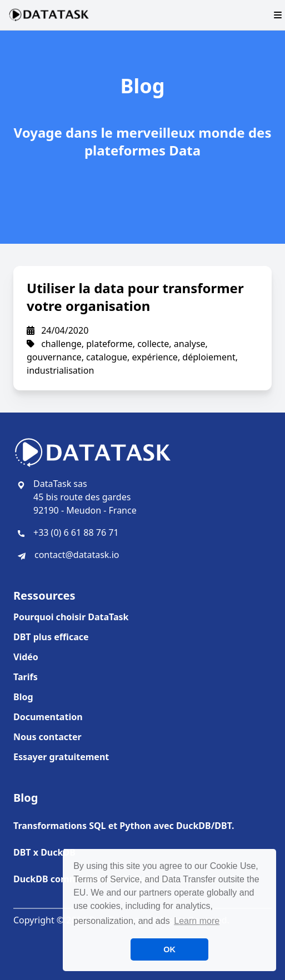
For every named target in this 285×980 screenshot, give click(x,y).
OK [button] (169, 949)
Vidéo (26, 657)
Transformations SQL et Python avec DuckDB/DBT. (124, 826)
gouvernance (54, 357)
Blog (23, 697)
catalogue (107, 357)
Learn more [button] (197, 921)
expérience (155, 357)
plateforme (109, 344)
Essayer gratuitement (61, 757)
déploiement (209, 357)
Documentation (48, 717)
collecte (153, 344)
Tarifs (26, 677)
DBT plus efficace (51, 637)
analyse (190, 344)
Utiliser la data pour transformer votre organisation (135, 297)
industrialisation (60, 370)
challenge (61, 344)
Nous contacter (47, 737)
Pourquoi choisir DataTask (71, 617)
